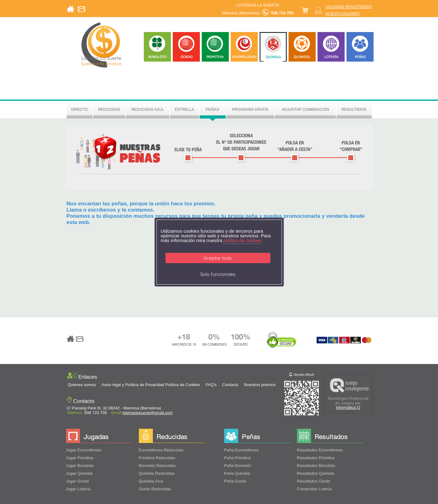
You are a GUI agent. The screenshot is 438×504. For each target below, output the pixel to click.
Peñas (213, 109)
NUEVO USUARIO (343, 14)
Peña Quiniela (237, 473)
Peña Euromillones (242, 450)
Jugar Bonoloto (80, 466)
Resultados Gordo (314, 481)
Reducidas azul (148, 110)
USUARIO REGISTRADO (349, 7)
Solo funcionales (218, 274)
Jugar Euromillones (84, 450)
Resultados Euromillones (320, 450)
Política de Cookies (183, 385)
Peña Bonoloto (238, 466)
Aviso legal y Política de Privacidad (133, 385)
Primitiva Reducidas (157, 458)
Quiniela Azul (151, 481)
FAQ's (211, 385)
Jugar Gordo (78, 481)
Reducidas (109, 110)
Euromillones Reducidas (161, 450)
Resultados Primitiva (316, 458)
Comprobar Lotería (314, 489)
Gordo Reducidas (155, 489)
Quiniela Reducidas (157, 473)
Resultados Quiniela (316, 473)
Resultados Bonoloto (316, 466)
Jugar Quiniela (79, 473)
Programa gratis (250, 110)
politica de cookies (243, 240)
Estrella (184, 110)
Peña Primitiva (238, 458)
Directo (79, 110)
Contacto (230, 385)
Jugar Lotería (78, 489)
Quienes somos (82, 385)
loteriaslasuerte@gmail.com (148, 413)
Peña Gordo (235, 481)
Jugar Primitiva (80, 458)
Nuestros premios (260, 385)
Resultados (354, 110)
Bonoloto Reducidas (157, 466)
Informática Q (348, 407)
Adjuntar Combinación (305, 110)
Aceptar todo (218, 258)
